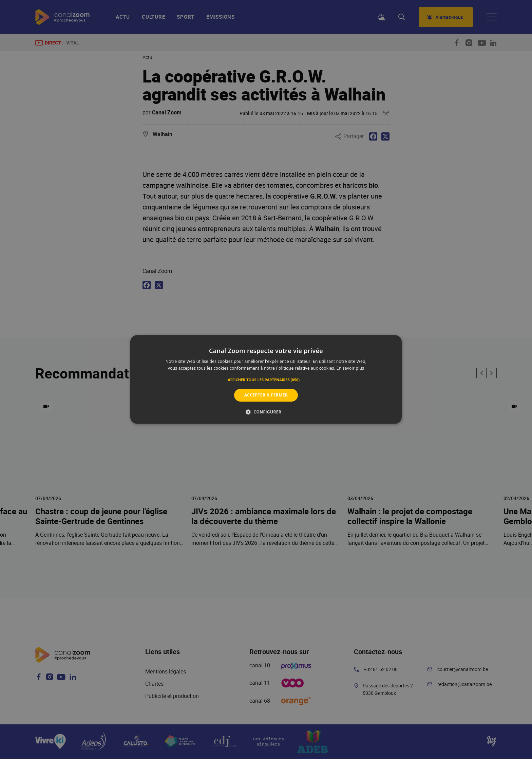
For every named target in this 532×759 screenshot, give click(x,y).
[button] (266, 380)
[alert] (266, 379)
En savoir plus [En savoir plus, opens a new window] (350, 368)
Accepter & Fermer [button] (266, 395)
